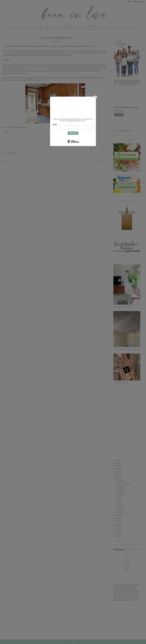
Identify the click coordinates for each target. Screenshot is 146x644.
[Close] (95, 97)
